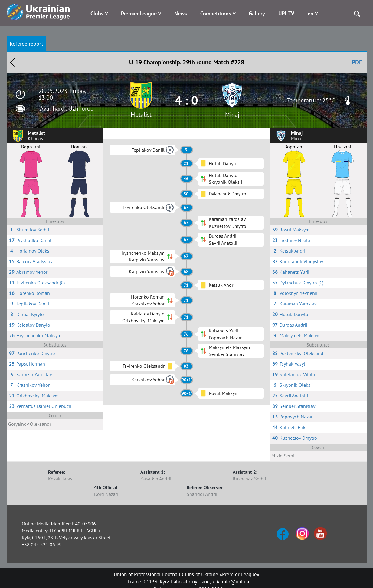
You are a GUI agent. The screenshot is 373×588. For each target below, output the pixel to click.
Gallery (257, 13)
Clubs (97, 13)
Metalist (141, 115)
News (181, 13)
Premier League (139, 13)
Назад (13, 62)
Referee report (26, 44)
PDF (357, 62)
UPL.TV (286, 13)
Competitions (216, 13)
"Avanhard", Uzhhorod (66, 108)
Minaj (232, 115)
